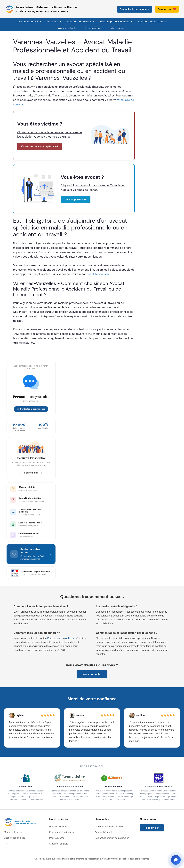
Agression (119, 28)
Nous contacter (92, 674)
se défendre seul (99, 274)
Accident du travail (81, 22)
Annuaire (55, 22)
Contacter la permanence (134, 9)
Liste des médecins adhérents (110, 827)
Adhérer (70, 638)
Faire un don (167, 9)
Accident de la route (153, 22)
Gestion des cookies (15, 838)
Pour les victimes (58, 827)
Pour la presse (57, 838)
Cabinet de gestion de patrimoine (112, 838)
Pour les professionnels (62, 832)
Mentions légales (13, 832)
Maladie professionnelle (116, 22)
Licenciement (96, 28)
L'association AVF (29, 22)
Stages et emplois (59, 844)
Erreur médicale (69, 28)
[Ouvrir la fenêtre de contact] (176, 860)
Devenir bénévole (104, 832)
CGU (7, 844)
